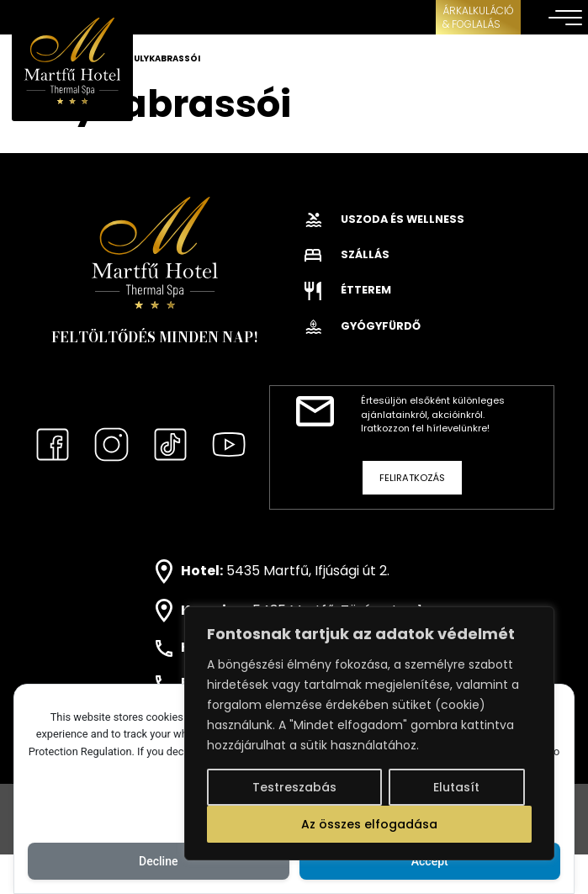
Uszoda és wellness (384, 219)
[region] (369, 733)
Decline (158, 861)
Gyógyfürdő (363, 326)
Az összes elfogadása (369, 824)
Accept (430, 861)
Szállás (347, 254)
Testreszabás (294, 787)
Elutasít (456, 787)
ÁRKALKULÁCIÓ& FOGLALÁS (478, 17)
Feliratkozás (412, 478)
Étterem (348, 290)
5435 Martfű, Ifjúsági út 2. (308, 571)
